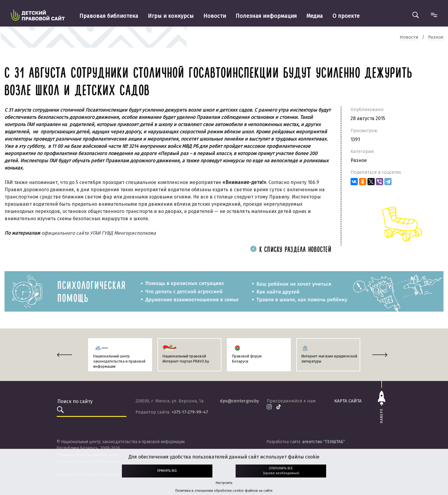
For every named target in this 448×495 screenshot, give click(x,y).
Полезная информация (266, 16)
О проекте (346, 16)
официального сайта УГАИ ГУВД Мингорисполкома (99, 233)
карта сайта (348, 401)
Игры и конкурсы (171, 16)
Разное (359, 160)
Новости (215, 16)
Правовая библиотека (109, 16)
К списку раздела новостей (291, 250)
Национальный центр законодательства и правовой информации (119, 361)
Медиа (315, 16)
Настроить (224, 483)
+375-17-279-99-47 (190, 412)
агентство (324, 442)
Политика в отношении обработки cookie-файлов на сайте (224, 491)
